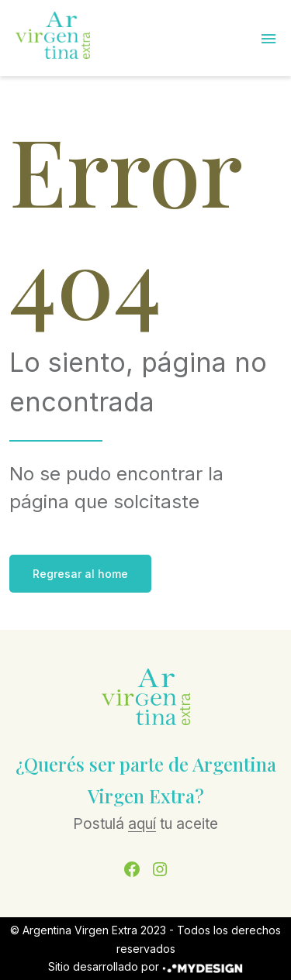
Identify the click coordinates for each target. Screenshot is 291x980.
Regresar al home (80, 574)
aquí (142, 824)
